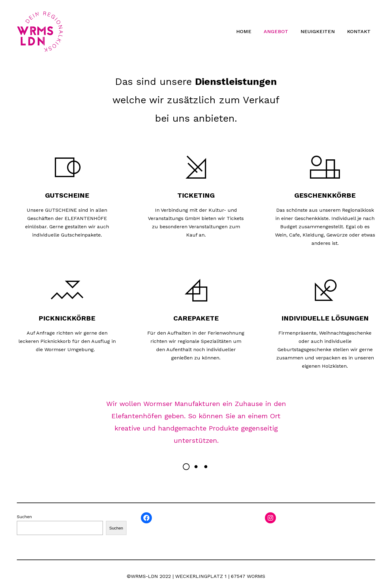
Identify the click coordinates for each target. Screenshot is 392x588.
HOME (244, 31)
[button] (186, 467)
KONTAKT (359, 31)
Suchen (24, 517)
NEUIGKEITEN (318, 31)
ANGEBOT (276, 31)
